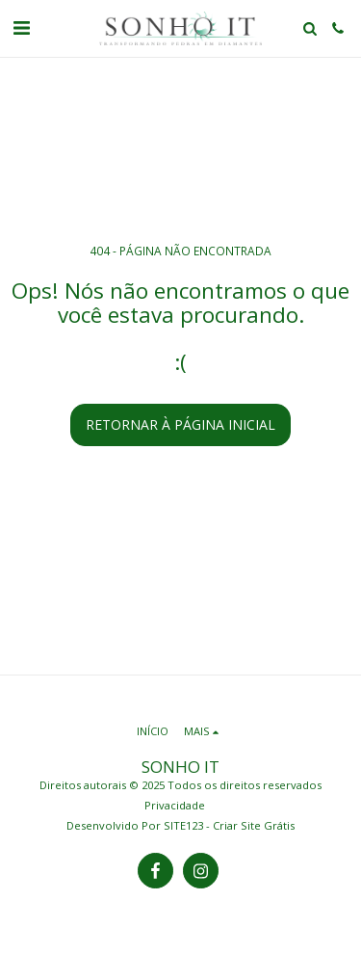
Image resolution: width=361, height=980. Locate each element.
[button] (21, 27)
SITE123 (183, 825)
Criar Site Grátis (254, 825)
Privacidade (175, 805)
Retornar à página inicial (180, 424)
